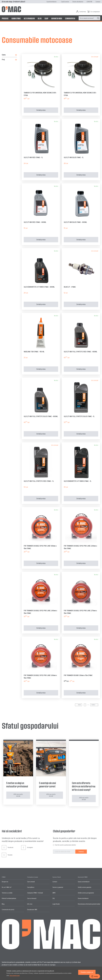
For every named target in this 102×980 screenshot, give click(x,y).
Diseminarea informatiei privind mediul (89, 904)
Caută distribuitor (51, 2)
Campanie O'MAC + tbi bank (35, 893)
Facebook (8, 849)
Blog (3, 904)
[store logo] (11, 9)
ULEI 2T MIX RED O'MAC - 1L (33, 157)
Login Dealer (56, 904)
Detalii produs (41, 110)
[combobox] (89, 18)
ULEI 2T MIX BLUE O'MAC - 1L (74, 157)
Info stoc (30, 904)
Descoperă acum (15, 976)
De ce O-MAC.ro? (7, 887)
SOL (54, 898)
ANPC (54, 893)
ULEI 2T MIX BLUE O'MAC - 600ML (75, 222)
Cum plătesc (31, 887)
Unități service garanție (85, 887)
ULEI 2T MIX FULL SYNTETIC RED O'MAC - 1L (39, 481)
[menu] (51, 18)
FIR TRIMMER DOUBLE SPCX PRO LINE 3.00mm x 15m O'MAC (40, 677)
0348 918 (89, 2)
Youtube (7, 856)
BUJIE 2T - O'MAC (70, 287)
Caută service (65, 2)
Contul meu (83, 12)
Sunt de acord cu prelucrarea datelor (65, 845)
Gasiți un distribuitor (84, 882)
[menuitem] (5, 18)
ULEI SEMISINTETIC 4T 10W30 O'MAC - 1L (77, 481)
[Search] (98, 18)
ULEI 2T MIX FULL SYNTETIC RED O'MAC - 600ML (80, 352)
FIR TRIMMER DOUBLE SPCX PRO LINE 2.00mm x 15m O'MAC (80, 547)
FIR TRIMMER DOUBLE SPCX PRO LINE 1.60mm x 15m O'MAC (40, 547)
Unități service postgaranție (86, 893)
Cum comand (31, 882)
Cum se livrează (32, 898)
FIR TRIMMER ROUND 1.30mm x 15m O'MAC (78, 675)
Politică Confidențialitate (9, 898)
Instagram (27, 849)
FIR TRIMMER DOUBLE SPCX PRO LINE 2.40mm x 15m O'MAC (40, 612)
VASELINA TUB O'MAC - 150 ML (34, 352)
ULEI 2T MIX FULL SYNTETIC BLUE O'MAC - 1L (79, 416)
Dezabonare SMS (32, 910)
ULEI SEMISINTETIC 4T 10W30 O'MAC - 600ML (39, 287)
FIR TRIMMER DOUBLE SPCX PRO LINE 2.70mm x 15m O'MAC (80, 612)
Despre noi (5, 882)
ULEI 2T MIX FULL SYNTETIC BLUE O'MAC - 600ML (41, 416)
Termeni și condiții (7, 893)
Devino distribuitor (78, 2)
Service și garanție (58, 887)
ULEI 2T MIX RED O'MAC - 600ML (35, 222)
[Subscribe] (81, 852)
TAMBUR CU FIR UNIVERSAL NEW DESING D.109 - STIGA (40, 94)
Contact (98, 2)
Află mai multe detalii (18, 795)
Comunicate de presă (8, 910)
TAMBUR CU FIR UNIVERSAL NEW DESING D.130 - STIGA (80, 94)
